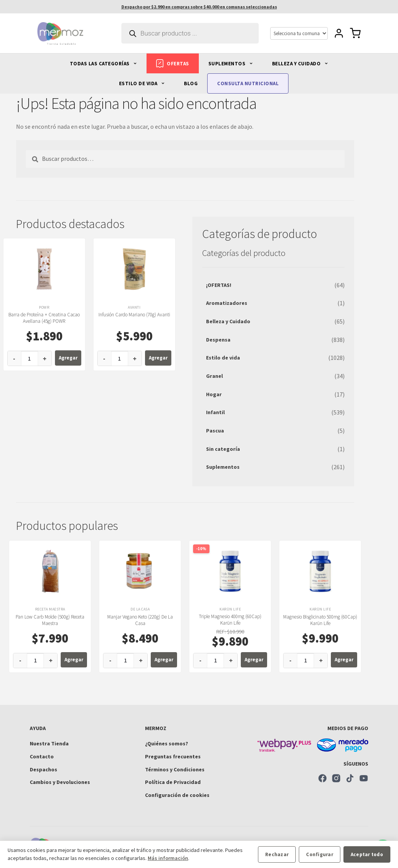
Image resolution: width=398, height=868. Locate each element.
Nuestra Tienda (49, 743)
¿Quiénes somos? (167, 743)
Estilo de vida (223, 358)
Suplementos (223, 467)
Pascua (215, 431)
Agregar (68, 358)
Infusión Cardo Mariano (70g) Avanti (134, 315)
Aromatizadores (227, 303)
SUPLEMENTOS (231, 64)
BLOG (191, 83)
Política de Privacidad (173, 782)
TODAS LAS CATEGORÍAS (104, 64)
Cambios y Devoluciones (60, 782)
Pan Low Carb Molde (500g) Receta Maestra (50, 620)
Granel (214, 376)
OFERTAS (173, 63)
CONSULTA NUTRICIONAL (248, 83)
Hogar (214, 394)
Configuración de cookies (177, 795)
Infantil (215, 412)
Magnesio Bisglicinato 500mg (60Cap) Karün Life (320, 620)
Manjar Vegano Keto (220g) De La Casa (140, 620)
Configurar (320, 854)
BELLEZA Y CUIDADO (300, 64)
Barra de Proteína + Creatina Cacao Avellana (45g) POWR (44, 318)
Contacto (42, 756)
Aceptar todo (367, 854)
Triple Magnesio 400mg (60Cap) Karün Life (230, 620)
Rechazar (277, 854)
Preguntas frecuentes (173, 756)
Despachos (44, 769)
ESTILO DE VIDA (142, 83)
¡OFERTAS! (219, 285)
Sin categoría (223, 449)
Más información (168, 858)
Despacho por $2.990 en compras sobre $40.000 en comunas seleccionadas (199, 7)
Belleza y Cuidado (228, 321)
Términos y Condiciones (175, 769)
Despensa (218, 340)
